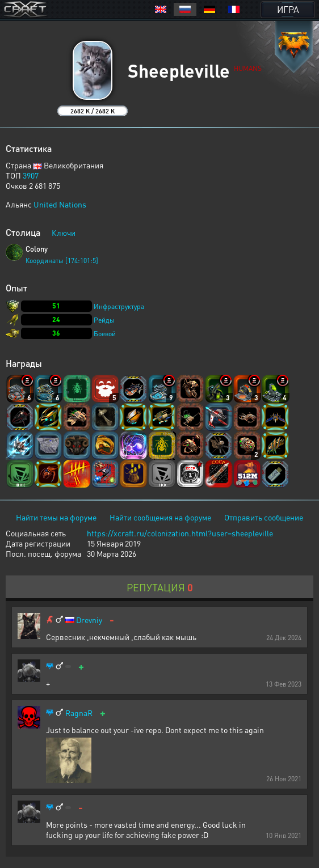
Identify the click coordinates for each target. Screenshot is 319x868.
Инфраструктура (119, 306)
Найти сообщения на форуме (160, 517)
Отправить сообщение (264, 517)
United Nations (60, 204)
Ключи (64, 232)
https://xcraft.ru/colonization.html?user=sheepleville (180, 533)
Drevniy (89, 620)
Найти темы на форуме (56, 517)
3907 (31, 175)
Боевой (105, 334)
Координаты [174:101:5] (62, 261)
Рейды (104, 320)
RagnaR (79, 713)
